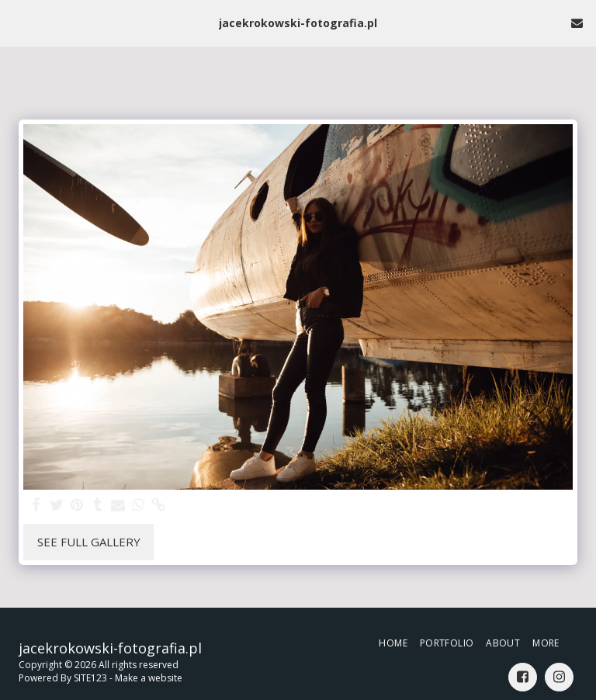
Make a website (149, 678)
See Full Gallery (89, 542)
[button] (17, 22)
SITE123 (90, 678)
